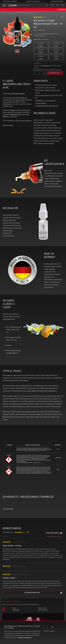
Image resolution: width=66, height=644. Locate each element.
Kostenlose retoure (57, 1)
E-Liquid (11, 110)
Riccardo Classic (18, 93)
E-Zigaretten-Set (15, 114)
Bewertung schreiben (54, 533)
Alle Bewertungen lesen (43, 592)
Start (4, 13)
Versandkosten (46, 66)
